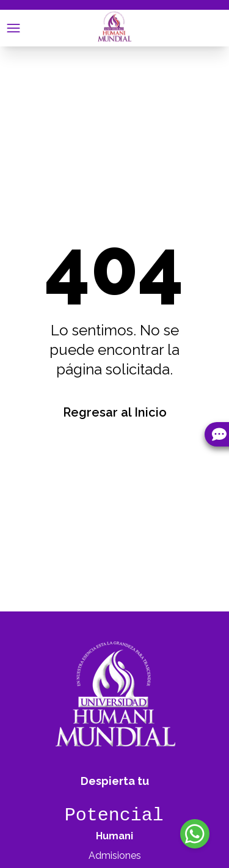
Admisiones (115, 855)
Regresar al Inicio (115, 412)
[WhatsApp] (195, 834)
